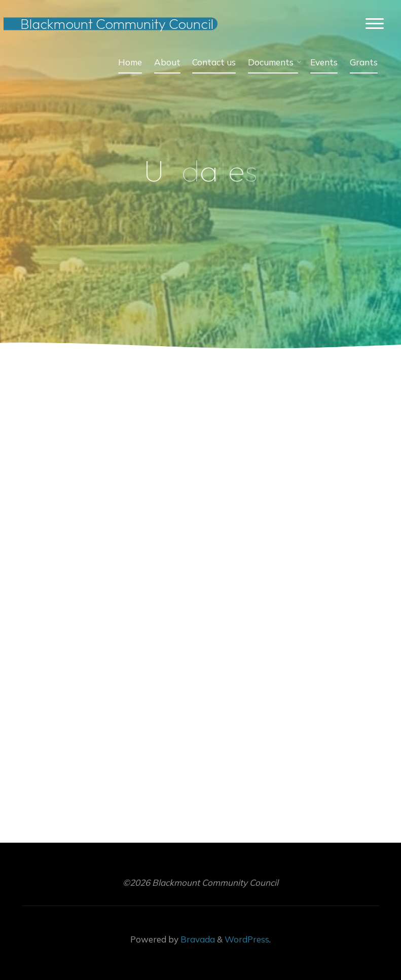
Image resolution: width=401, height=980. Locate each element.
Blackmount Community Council (117, 24)
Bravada (197, 939)
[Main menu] (375, 24)
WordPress (247, 939)
